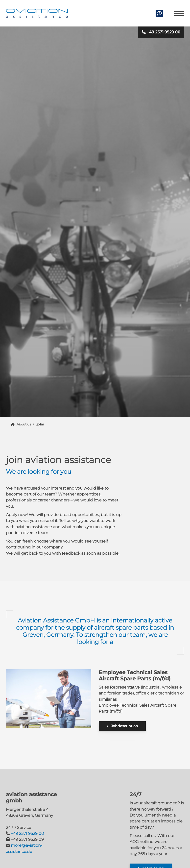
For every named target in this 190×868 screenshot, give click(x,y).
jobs (40, 424)
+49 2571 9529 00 (164, 32)
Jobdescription (125, 726)
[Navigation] (177, 13)
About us (24, 424)
